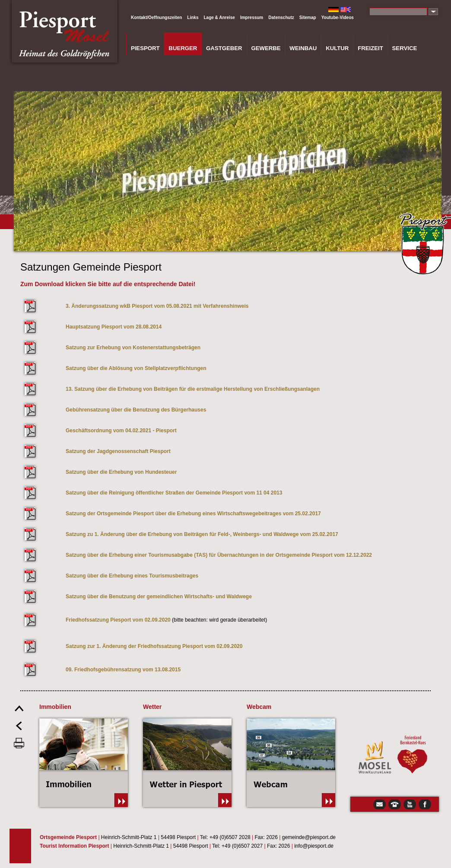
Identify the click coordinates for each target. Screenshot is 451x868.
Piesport (145, 48)
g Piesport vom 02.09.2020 (138, 620)
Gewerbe (266, 48)
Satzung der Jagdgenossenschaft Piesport (118, 451)
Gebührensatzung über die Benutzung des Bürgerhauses (136, 410)
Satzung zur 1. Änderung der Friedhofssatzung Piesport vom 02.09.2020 (154, 646)
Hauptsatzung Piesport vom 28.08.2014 (114, 327)
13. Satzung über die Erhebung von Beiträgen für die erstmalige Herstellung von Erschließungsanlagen (193, 389)
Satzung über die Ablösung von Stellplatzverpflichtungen (136, 368)
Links (193, 18)
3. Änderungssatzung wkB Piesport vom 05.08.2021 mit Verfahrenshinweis (157, 306)
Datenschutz (281, 18)
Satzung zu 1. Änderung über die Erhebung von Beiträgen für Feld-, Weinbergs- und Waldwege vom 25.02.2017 (202, 534)
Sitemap (308, 18)
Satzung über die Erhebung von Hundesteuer (121, 472)
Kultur (337, 48)
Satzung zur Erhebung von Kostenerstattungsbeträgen (133, 348)
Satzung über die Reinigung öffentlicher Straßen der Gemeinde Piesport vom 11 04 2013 (174, 493)
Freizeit (370, 48)
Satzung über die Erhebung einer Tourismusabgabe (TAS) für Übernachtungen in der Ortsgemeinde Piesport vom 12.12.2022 (219, 555)
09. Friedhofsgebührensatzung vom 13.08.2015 (123, 670)
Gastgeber (224, 48)
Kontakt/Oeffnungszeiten (156, 18)
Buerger (183, 48)
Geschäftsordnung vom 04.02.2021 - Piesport (121, 431)
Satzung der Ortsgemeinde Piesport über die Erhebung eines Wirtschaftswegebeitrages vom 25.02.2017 (193, 514)
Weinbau (303, 48)
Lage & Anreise (219, 18)
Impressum (252, 18)
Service (405, 48)
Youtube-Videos (338, 18)
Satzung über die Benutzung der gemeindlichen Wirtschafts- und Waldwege (159, 597)
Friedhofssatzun (86, 620)
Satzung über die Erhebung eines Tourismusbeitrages (132, 576)
